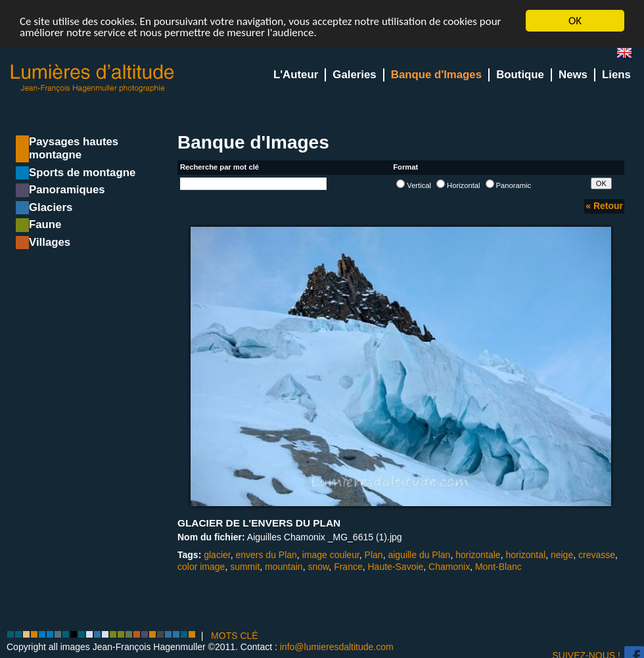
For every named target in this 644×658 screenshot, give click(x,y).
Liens (616, 75)
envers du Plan (266, 555)
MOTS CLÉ (235, 636)
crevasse (597, 555)
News (573, 75)
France (348, 566)
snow (318, 566)
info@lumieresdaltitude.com (337, 647)
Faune (45, 224)
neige (562, 555)
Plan (374, 555)
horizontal (525, 555)
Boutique (520, 75)
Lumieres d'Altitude (93, 79)
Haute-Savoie (396, 566)
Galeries (354, 75)
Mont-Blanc (498, 566)
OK (575, 21)
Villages (50, 242)
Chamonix (449, 566)
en (630, 56)
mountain (284, 566)
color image (201, 566)
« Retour (604, 206)
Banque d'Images (436, 75)
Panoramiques (67, 190)
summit (245, 566)
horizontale (478, 555)
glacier (217, 555)
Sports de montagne (82, 173)
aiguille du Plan (419, 555)
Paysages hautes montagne (74, 148)
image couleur (331, 555)
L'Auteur (296, 75)
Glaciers (51, 207)
